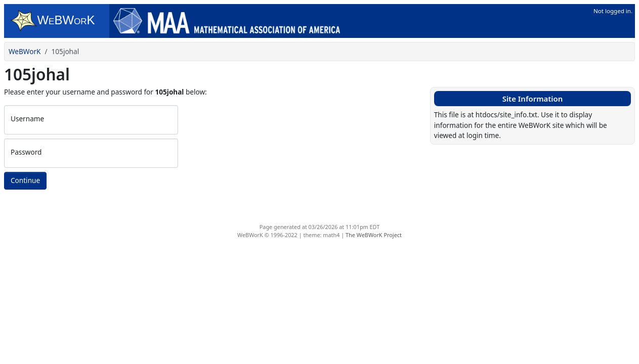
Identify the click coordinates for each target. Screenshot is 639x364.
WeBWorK (25, 51)
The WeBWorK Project (374, 235)
